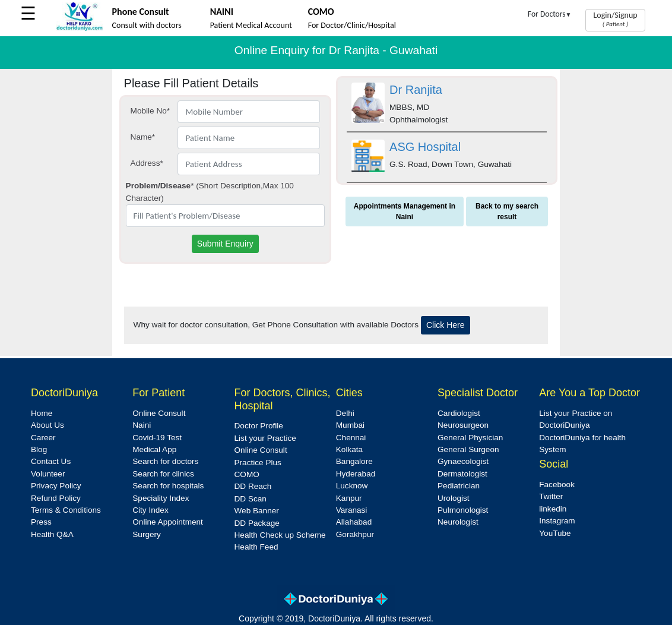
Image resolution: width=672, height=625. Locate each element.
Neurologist (458, 522)
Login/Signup (615, 19)
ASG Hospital (425, 147)
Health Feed (256, 547)
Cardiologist (459, 413)
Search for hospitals (168, 486)
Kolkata (349, 449)
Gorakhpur (355, 534)
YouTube (555, 533)
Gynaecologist (463, 461)
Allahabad (354, 522)
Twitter (551, 496)
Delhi (345, 413)
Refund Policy (56, 498)
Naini (142, 425)
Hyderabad (356, 474)
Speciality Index (161, 498)
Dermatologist (462, 474)
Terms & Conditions (66, 510)
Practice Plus (258, 463)
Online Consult (159, 413)
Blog (39, 449)
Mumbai (350, 425)
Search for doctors (165, 461)
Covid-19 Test (157, 438)
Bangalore (354, 461)
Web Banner (257, 511)
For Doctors (550, 14)
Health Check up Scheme (280, 535)
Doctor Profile (259, 426)
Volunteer (48, 474)
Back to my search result (507, 212)
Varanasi (352, 510)
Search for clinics (163, 474)
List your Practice (265, 438)
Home (42, 413)
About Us (47, 425)
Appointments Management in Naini (405, 212)
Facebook (557, 484)
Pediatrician (459, 486)
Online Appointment (168, 522)
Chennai (351, 438)
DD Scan (251, 499)
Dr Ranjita (416, 90)
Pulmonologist (463, 510)
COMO (247, 474)
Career (43, 438)
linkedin (553, 509)
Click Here (446, 325)
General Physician (470, 438)
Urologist (454, 498)
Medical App (154, 449)
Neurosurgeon (463, 425)
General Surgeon (468, 449)
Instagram (557, 521)
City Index (150, 510)
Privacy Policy (56, 486)
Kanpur (349, 498)
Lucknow (352, 486)
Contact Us (51, 461)
